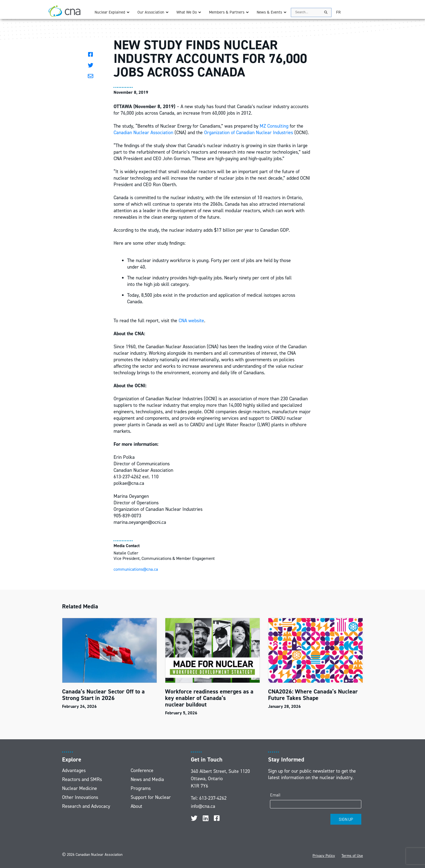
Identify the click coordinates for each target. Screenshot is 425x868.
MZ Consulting (274, 126)
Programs (141, 788)
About (136, 806)
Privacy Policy (324, 856)
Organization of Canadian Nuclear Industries (249, 133)
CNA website (191, 321)
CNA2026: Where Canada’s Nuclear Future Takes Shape (313, 695)
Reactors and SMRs (82, 779)
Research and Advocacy (86, 806)
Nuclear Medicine (80, 788)
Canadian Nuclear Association (143, 133)
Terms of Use (352, 856)
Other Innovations (80, 797)
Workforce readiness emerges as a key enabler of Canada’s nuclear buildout (209, 698)
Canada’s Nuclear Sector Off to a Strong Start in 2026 (103, 695)
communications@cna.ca (136, 569)
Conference (142, 770)
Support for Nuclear (151, 797)
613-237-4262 (213, 798)
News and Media (147, 779)
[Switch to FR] (338, 12)
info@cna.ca (203, 806)
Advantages (74, 770)
